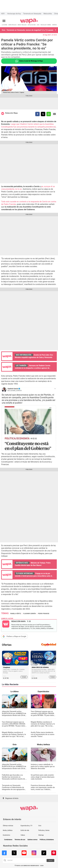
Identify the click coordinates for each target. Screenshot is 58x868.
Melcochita (48, 14)
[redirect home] (29, 23)
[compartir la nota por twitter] (43, 114)
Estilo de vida (25, 830)
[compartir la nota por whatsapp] (49, 114)
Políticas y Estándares (47, 840)
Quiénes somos (32, 840)
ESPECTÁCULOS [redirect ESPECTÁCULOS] (13, 25)
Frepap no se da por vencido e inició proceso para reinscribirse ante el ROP (33, 576)
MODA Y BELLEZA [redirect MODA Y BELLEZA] (22, 25)
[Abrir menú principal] (4, 21)
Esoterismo (6, 835)
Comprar (24, 677)
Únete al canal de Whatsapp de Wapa (29, 61)
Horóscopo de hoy (14, 14)
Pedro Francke (44, 614)
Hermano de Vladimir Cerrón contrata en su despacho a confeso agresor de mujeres (33, 368)
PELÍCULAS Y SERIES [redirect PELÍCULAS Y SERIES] (46, 25)
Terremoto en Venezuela (32, 14)
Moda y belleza (8, 830)
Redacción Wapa (11, 113)
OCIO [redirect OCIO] (38, 25)
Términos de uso (20, 840)
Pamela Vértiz (16, 614)
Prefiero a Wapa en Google (16, 636)
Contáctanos (8, 840)
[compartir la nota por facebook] (37, 114)
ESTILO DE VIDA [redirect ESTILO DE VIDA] (32, 25)
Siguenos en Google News (54, 114)
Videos (23, 835)
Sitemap (41, 835)
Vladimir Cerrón (29, 614)
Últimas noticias (8, 826)
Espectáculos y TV (26, 826)
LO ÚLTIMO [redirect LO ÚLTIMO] (5, 25)
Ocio (40, 826)
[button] (55, 30)
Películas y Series (44, 830)
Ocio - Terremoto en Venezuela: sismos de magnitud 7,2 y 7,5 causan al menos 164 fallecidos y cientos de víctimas (28, 30)
